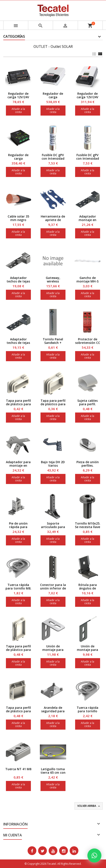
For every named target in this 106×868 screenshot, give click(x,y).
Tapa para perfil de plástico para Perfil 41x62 (18, 650)
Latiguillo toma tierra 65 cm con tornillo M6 (53, 772)
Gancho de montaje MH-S (87, 280)
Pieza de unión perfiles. (88, 464)
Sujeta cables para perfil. (87, 402)
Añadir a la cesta (18, 110)
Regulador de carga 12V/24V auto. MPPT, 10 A (18, 97)
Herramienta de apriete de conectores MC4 (53, 220)
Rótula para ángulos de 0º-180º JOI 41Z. (87, 588)
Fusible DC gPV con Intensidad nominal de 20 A (88, 158)
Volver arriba (89, 806)
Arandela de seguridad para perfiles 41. (53, 711)
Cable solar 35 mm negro (18, 218)
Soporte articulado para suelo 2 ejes (53, 527)
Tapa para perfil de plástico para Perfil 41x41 (18, 711)
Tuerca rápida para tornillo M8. (18, 587)
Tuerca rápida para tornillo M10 (87, 711)
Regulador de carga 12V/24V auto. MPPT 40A (88, 97)
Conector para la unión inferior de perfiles (53, 588)
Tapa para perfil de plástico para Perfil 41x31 (53, 404)
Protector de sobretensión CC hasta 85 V (88, 343)
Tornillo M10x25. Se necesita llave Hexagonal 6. (88, 527)
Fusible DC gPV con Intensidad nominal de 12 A (53, 158)
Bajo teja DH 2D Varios (53, 464)
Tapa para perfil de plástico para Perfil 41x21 (18, 404)
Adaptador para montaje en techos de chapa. (18, 465)
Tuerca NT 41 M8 (18, 769)
